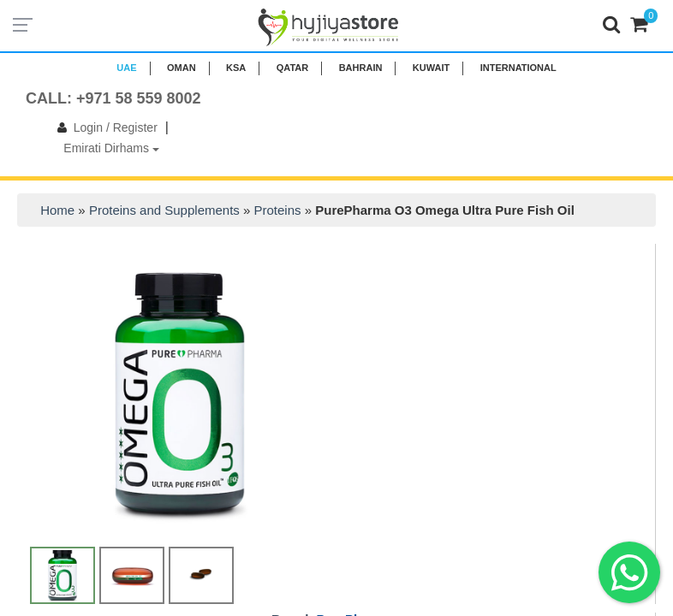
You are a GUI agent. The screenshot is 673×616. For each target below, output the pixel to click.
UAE (126, 68)
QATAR (292, 68)
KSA (236, 68)
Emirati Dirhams (111, 148)
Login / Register (104, 127)
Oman (182, 68)
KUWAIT (431, 68)
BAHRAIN (361, 68)
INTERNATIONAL (518, 68)
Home (57, 210)
